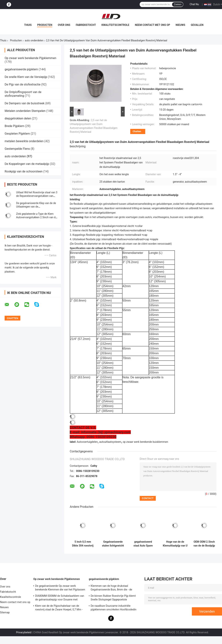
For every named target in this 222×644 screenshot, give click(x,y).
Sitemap (5, 612)
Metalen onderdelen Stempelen (25, 111)
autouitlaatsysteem (110, 442)
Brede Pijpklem (15, 126)
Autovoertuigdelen (87, 442)
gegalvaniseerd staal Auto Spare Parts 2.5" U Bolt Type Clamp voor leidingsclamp (143, 544)
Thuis (28, 25)
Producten (45, 25)
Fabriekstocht (86, 25)
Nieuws (180, 25)
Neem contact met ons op (152, 25)
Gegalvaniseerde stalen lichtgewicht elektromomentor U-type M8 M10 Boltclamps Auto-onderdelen (113, 544)
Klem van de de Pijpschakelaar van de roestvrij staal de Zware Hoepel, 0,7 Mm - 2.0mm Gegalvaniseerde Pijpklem (59, 608)
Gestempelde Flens (17, 149)
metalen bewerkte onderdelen (24, 141)
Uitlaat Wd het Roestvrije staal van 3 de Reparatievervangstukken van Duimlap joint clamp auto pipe (37, 196)
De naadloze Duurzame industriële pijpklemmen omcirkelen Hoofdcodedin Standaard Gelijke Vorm (113, 608)
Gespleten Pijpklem (17, 134)
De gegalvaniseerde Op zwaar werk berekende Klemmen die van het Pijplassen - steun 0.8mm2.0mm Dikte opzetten (60, 588)
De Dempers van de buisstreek (25, 103)
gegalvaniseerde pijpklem (21, 69)
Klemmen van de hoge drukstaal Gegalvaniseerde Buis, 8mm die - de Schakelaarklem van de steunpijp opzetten (115, 588)
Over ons (64, 25)
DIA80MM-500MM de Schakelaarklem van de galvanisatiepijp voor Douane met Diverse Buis (60, 598)
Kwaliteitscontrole (115, 25)
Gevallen (197, 25)
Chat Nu (194, 4)
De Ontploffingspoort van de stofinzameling (23, 94)
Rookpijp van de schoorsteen (24, 171)
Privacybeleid (24, 632)
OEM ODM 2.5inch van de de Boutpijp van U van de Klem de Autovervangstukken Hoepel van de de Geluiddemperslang (204, 544)
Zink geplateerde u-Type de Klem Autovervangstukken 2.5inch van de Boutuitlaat (36, 217)
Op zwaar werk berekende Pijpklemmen (30, 58)
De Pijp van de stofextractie (23, 84)
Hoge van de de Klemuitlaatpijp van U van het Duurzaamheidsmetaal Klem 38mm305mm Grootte (175, 544)
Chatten (137, 131)
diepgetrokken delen (18, 118)
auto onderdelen (34, 40)
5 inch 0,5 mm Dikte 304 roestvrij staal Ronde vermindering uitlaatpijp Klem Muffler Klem (83, 544)
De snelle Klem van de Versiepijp (26, 77)
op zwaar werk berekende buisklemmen (145, 442)
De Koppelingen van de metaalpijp (27, 164)
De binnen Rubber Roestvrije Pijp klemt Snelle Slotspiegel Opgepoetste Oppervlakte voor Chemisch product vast (114, 598)
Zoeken (178, 4)
